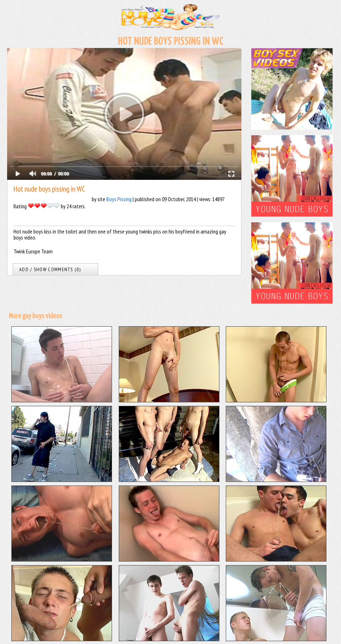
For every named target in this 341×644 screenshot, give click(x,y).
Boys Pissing (119, 199)
